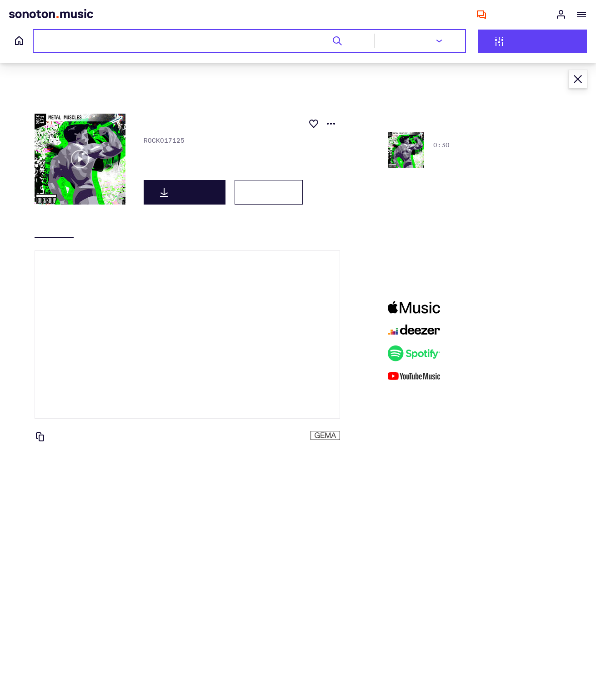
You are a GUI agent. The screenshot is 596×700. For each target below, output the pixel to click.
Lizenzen (269, 192)
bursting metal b (462, 136)
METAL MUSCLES (171, 170)
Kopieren (60, 437)
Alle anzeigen (478, 117)
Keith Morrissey (169, 154)
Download (185, 192)
